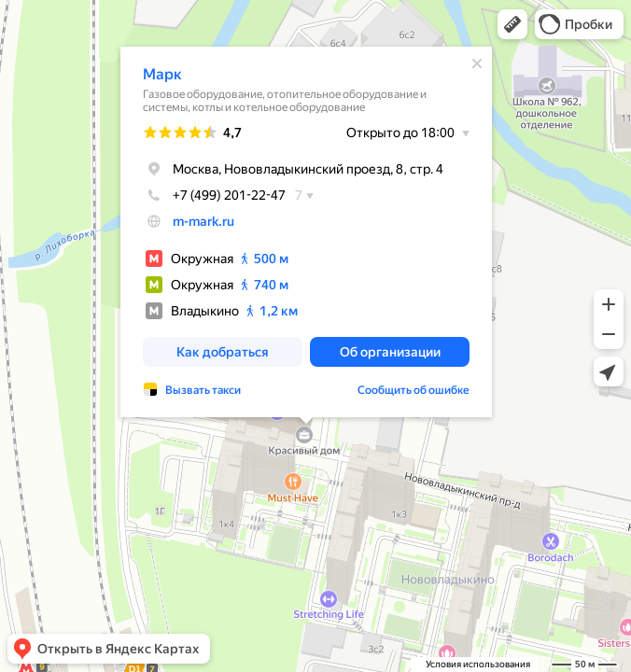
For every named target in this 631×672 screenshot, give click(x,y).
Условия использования (478, 664)
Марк (162, 74)
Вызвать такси (203, 390)
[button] (512, 24)
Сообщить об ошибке (414, 390)
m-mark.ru (203, 221)
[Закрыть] (477, 63)
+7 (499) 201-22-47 (214, 195)
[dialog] (306, 232)
